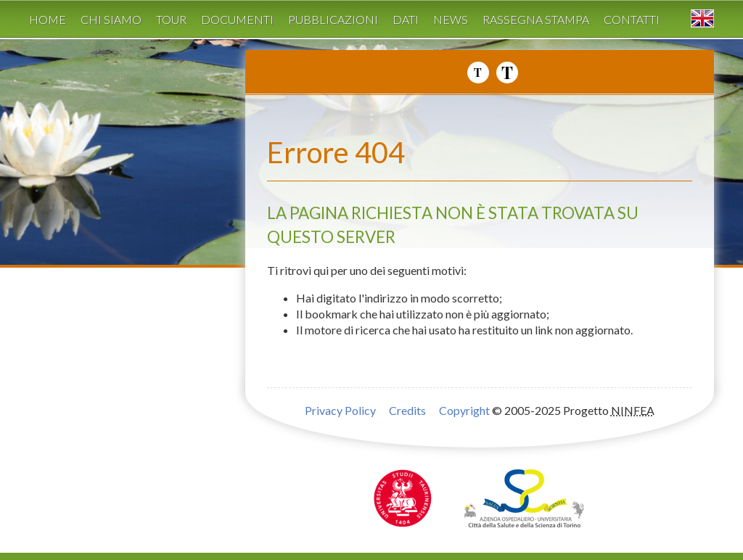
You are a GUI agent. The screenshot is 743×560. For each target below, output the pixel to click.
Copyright (464, 410)
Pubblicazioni (333, 19)
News (451, 19)
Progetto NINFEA (631, 102)
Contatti (632, 19)
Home (48, 19)
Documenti (237, 19)
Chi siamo (111, 19)
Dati (406, 19)
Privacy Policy (340, 410)
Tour (171, 19)
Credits (407, 410)
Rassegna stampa (536, 19)
